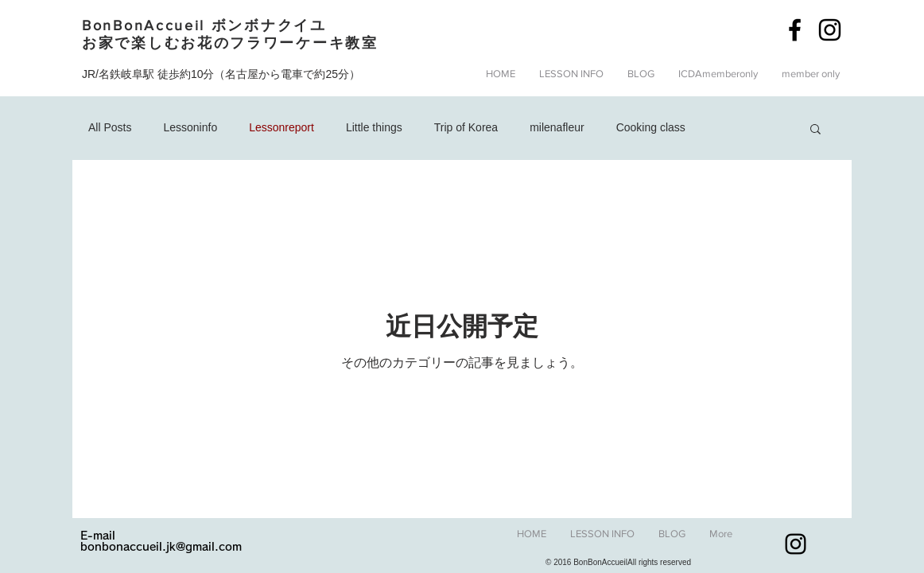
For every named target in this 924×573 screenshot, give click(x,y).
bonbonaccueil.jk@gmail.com (161, 547)
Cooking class (651, 127)
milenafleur (557, 127)
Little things (374, 127)
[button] (641, 74)
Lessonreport (281, 127)
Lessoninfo (190, 127)
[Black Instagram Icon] (830, 30)
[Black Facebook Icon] (795, 30)
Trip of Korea (466, 127)
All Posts (110, 127)
